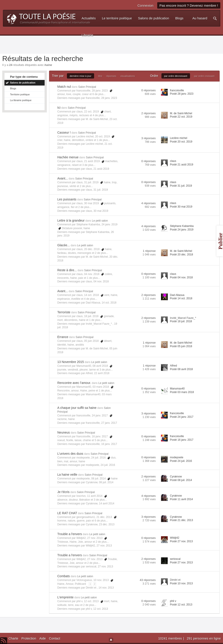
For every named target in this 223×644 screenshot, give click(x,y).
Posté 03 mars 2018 (182, 392)
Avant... (63, 178)
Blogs (13, 88)
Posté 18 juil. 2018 (181, 321)
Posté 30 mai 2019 (181, 207)
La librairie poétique (21, 100)
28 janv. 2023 (109, 98)
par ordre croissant (204, 76)
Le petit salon (100, 221)
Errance (63, 337)
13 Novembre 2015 (71, 362)
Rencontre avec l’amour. (74, 383)
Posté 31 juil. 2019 (181, 186)
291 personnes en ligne (204, 638)
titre (100, 76)
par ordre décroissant (176, 76)
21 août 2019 (101, 169)
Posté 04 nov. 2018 (181, 277)
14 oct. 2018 (109, 303)
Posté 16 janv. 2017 (182, 440)
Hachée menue (68, 157)
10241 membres (171, 638)
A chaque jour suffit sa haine (77, 408)
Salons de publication (23, 83)
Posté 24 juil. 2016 (181, 461)
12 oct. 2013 (101, 609)
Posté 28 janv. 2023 (182, 94)
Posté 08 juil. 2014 (181, 480)
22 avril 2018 (102, 373)
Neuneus (64, 432)
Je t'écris (63, 492)
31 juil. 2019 (101, 190)
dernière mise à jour (80, 76)
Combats (64, 576)
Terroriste (64, 312)
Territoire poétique (20, 94)
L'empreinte (65, 597)
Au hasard (200, 18)
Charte (13, 638)
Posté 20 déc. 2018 (181, 255)
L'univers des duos (70, 454)
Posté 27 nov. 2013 (181, 541)
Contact (55, 638)
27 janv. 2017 (109, 423)
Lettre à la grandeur (71, 220)
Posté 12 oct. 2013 (181, 605)
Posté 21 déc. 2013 (181, 520)
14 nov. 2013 (106, 588)
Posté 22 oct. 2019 (181, 117)
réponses (111, 76)
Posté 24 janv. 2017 (182, 417)
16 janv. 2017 (109, 444)
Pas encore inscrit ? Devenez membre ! (189, 5)
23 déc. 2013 (107, 524)
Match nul (64, 87)
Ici (59, 108)
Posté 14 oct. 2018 (181, 298)
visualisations (127, 76)
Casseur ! (64, 132)
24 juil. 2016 (108, 465)
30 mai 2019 (101, 211)
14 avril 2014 (107, 503)
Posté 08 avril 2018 (181, 369)
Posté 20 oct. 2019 (181, 142)
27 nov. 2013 (104, 546)
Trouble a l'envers (70, 534)
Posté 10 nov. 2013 (181, 583)
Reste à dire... (67, 270)
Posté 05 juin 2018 (181, 346)
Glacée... (64, 245)
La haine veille (67, 475)
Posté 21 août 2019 (182, 165)
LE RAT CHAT (67, 513)
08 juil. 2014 (106, 482)
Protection (29, 638)
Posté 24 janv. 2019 (182, 230)
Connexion (145, 5)
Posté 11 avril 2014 (181, 499)
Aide (42, 638)
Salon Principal (87, 87)
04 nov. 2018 (101, 281)
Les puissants (67, 199)
